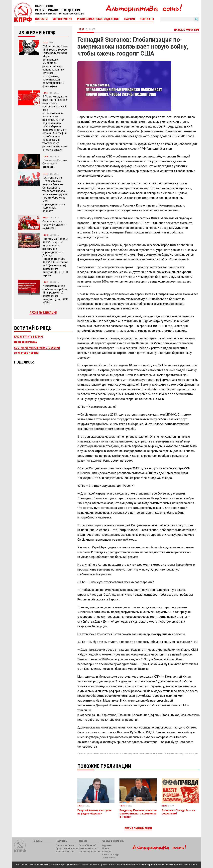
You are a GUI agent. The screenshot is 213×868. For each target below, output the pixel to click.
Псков (106, 848)
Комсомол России (65, 851)
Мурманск (107, 845)
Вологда (107, 851)
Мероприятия (62, 19)
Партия (130, 19)
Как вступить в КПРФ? (29, 337)
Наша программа (26, 342)
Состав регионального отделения (37, 348)
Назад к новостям (187, 30)
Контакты (147, 19)
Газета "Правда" (87, 845)
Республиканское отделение (98, 19)
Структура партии (26, 353)
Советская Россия (88, 848)
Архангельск (109, 858)
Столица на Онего (65, 845)
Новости (41, 19)
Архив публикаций (43, 313)
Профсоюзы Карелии (67, 848)
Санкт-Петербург (111, 854)
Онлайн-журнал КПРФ (90, 851)
